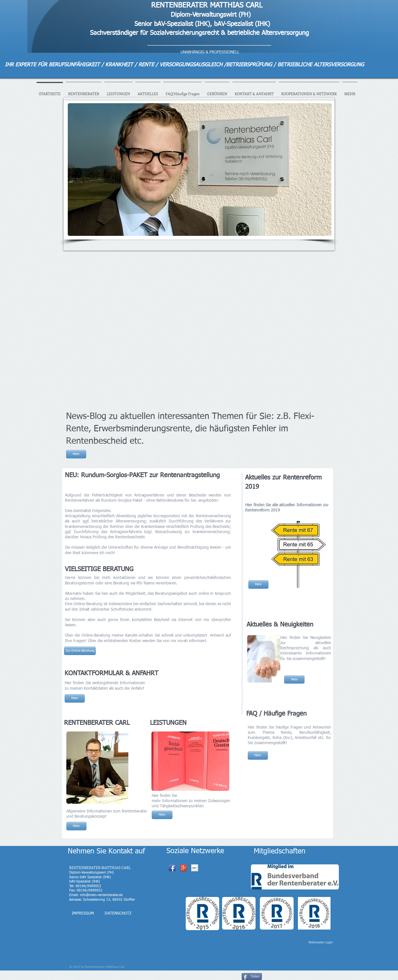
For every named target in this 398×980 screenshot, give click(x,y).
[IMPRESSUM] (83, 913)
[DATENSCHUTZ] (118, 913)
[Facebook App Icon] (172, 868)
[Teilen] (252, 977)
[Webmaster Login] (320, 943)
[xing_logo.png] (195, 868)
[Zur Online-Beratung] (80, 651)
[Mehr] (76, 454)
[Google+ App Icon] (183, 868)
